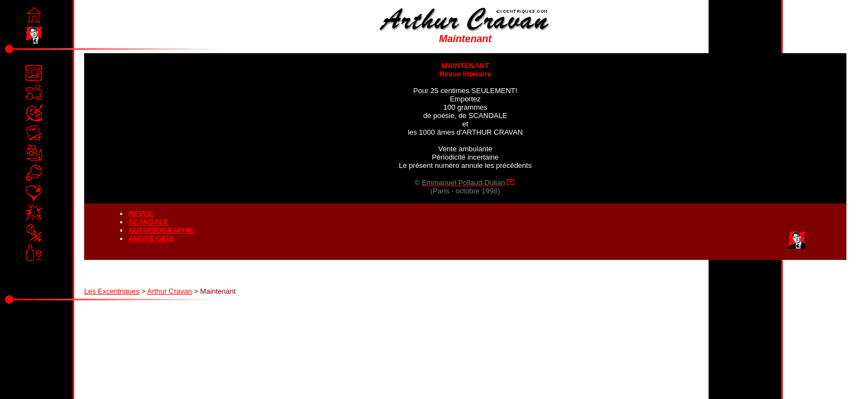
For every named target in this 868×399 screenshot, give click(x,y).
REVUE (141, 214)
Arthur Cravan (170, 291)
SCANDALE (148, 222)
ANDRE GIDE (151, 239)
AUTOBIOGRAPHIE (161, 230)
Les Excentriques (112, 291)
